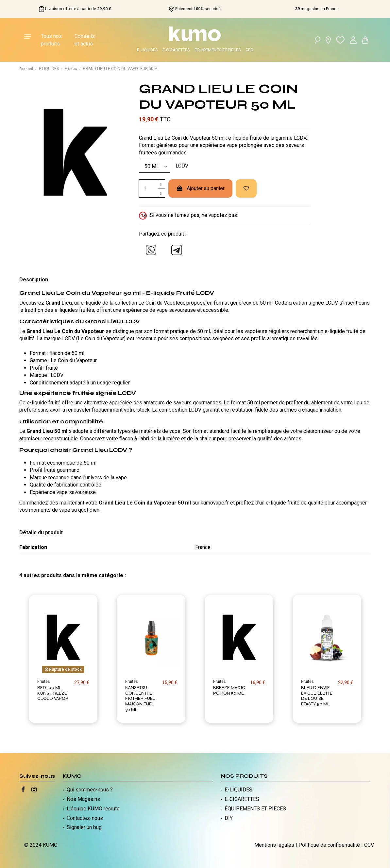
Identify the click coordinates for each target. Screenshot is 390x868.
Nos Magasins (83, 799)
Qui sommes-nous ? (90, 790)
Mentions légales (274, 845)
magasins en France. (317, 9)
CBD (249, 50)
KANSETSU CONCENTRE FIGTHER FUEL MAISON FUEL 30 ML (140, 699)
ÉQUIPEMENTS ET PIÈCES (218, 50)
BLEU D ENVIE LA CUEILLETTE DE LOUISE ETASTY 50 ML (317, 696)
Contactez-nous (85, 818)
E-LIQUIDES (147, 50)
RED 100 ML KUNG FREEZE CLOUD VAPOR (53, 693)
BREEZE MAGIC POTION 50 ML (229, 690)
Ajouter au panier (201, 188)
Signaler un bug (84, 827)
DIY (229, 818)
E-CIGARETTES (176, 50)
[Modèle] (155, 166)
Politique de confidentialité (329, 845)
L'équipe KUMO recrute (93, 809)
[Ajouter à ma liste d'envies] (246, 188)
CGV (369, 845)
